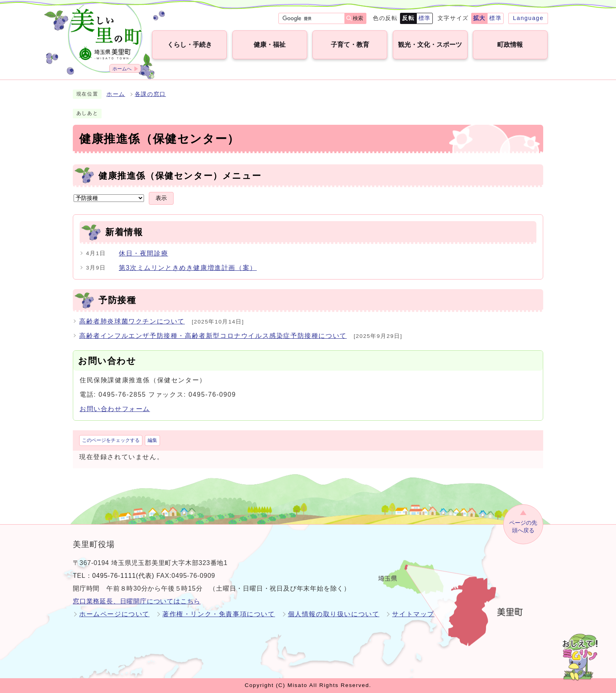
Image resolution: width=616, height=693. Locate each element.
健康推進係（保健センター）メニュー (180, 176)
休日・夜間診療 (143, 253)
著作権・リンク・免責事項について (219, 614)
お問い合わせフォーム (115, 409)
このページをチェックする (111, 440)
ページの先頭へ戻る (523, 526)
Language (528, 18)
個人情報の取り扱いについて (334, 614)
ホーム (116, 94)
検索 (358, 18)
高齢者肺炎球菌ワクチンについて (132, 321)
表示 (161, 198)
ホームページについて (114, 614)
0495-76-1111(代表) (123, 576)
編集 (152, 440)
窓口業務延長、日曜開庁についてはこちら (137, 601)
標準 (425, 18)
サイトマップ (413, 614)
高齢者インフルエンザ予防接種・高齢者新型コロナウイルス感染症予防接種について (213, 336)
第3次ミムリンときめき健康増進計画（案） (188, 268)
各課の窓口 (150, 94)
